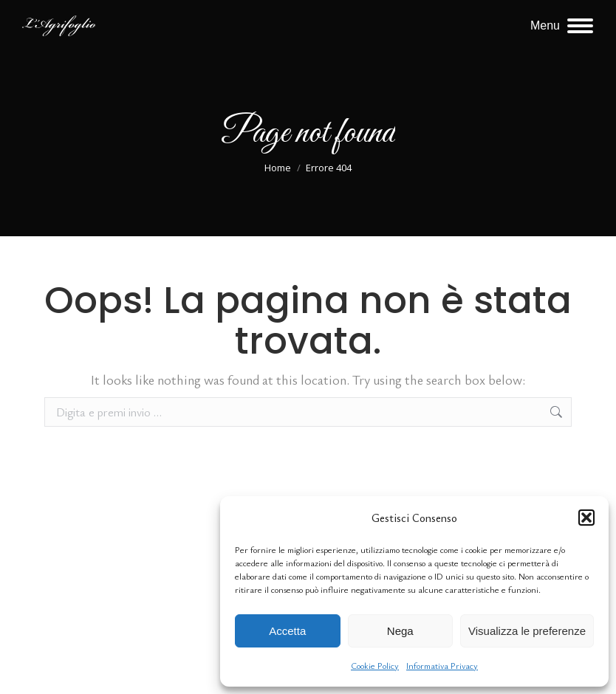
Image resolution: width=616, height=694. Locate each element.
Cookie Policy (375, 665)
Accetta (287, 631)
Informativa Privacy (442, 665)
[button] (586, 518)
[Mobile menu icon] (562, 26)
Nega (400, 631)
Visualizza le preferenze (527, 631)
